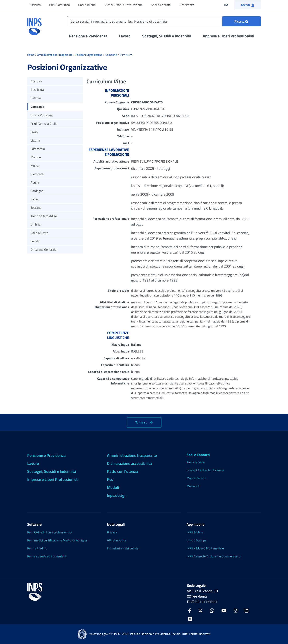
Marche (36, 157)
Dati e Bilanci (87, 5)
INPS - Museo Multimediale (205, 548)
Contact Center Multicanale (205, 470)
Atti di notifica (117, 540)
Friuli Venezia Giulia (44, 124)
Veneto (35, 241)
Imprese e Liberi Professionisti (228, 36)
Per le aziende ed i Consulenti (47, 556)
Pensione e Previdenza (88, 36)
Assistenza (187, 5)
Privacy (112, 532)
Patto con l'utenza (122, 471)
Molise (35, 166)
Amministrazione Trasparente (55, 55)
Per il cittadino (37, 548)
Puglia (35, 182)
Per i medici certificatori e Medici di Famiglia (57, 540)
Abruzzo (36, 81)
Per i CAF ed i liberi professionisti (49, 532)
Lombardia (38, 149)
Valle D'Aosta (39, 233)
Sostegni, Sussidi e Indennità (167, 36)
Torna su (144, 422)
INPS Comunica (59, 5)
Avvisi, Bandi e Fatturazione (124, 5)
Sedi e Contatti (161, 5)
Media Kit (193, 486)
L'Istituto (35, 5)
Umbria (35, 224)
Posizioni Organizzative (89, 55)
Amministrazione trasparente (132, 455)
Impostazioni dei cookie (123, 548)
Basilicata (37, 90)
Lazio (34, 132)
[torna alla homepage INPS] (34, 25)
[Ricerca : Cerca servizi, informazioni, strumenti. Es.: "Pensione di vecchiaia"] (241, 21)
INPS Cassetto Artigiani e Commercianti (214, 556)
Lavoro (125, 36)
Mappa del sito (196, 478)
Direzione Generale (43, 250)
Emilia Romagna (42, 115)
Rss (110, 479)
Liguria (35, 140)
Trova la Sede (196, 462)
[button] (247, 5)
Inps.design (117, 495)
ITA (229, 5)
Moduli (113, 487)
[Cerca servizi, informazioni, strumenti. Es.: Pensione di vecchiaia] (164, 21)
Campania (111, 55)
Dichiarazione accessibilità (129, 463)
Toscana (36, 208)
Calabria (36, 98)
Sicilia (35, 199)
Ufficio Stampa (196, 540)
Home (31, 55)
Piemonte (37, 174)
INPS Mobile (195, 532)
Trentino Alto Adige (44, 216)
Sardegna (37, 191)
